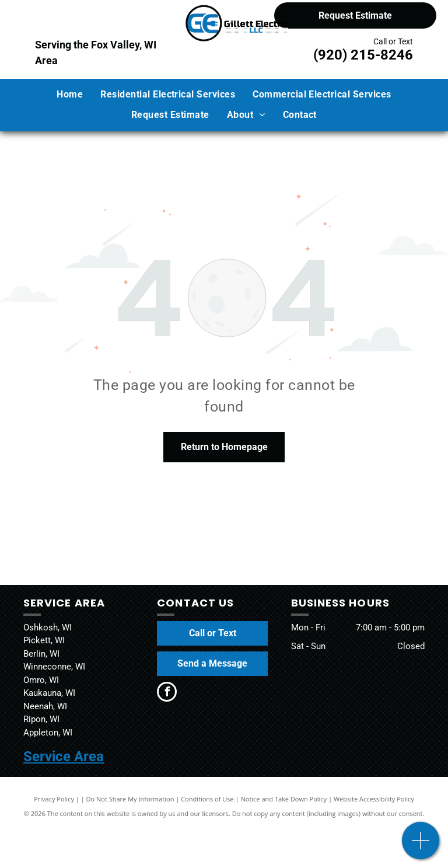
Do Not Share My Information (130, 799)
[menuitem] (70, 95)
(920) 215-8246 (363, 55)
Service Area (64, 757)
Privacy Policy (54, 799)
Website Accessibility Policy (374, 799)
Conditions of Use (207, 799)
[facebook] (167, 693)
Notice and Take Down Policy (284, 799)
